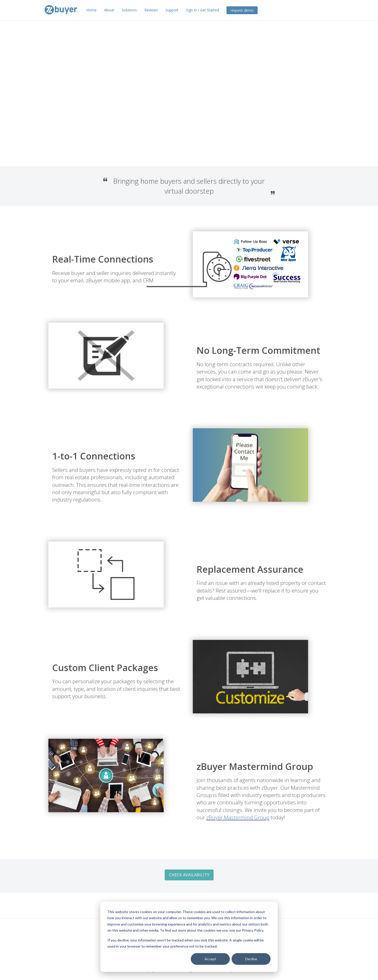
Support (172, 10)
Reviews (151, 10)
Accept (210, 959)
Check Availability (80, 114)
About (109, 10)
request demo (242, 10)
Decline (251, 959)
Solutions (129, 10)
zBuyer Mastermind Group (213, 817)
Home (91, 10)
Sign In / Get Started (202, 10)
